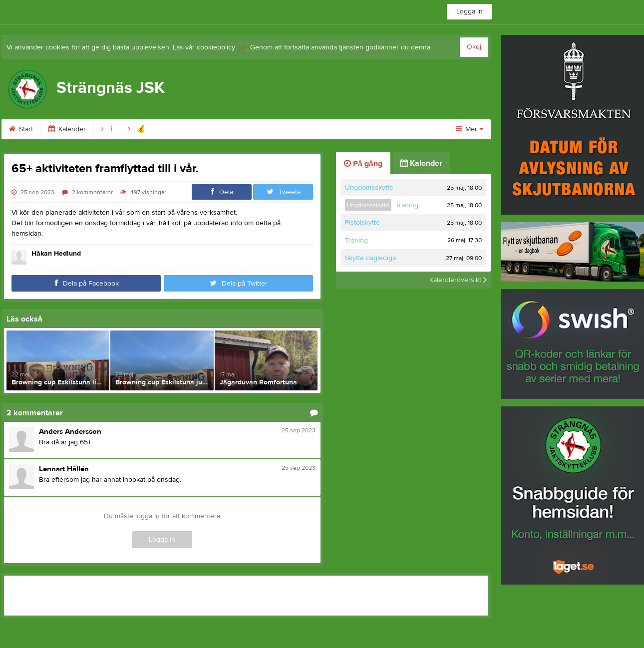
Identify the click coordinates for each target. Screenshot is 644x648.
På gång (363, 164)
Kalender (67, 129)
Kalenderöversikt (458, 280)
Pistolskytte (362, 223)
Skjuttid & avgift (249, 129)
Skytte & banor (389, 129)
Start (21, 129)
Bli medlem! (183, 129)
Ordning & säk (319, 129)
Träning (407, 205)
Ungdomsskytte (369, 188)
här (242, 47)
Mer (470, 129)
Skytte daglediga (370, 258)
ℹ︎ (107, 129)
